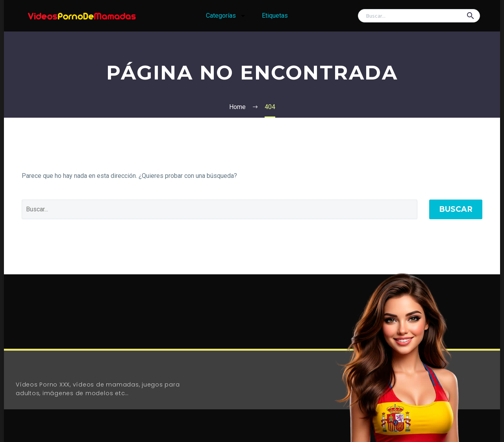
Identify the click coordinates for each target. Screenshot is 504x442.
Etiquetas (275, 16)
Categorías (226, 16)
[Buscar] (419, 16)
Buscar (456, 209)
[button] (471, 16)
